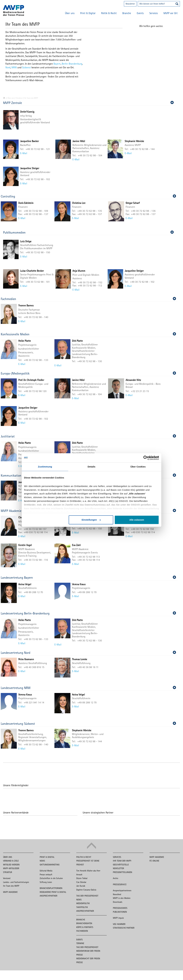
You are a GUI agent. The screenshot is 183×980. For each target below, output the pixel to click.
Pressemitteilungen (123, 872)
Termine (80, 943)
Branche (127, 13)
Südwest (26, 67)
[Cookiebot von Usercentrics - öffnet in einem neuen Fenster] (145, 458)
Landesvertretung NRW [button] (88, 688)
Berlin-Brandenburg (72, 64)
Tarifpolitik (82, 907)
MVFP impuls (118, 918)
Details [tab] (91, 467)
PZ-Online (154, 861)
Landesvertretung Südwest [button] (88, 724)
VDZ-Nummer (119, 924)
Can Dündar (81, 882)
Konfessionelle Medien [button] (88, 334)
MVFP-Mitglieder (11, 868)
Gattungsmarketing (50, 865)
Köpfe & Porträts (85, 927)
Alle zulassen (137, 520)
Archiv (116, 878)
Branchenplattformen (51, 888)
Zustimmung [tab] (45, 467)
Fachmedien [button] (88, 299)
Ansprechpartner (49, 896)
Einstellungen (91, 520)
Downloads (118, 902)
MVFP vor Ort (171, 13)
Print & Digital (88, 13)
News (42, 861)
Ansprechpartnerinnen (122, 890)
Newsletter (130, 4)
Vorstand (7, 878)
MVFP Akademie (10, 892)
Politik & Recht (109, 13)
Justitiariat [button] (88, 436)
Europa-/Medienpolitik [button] (88, 373)
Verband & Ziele (11, 861)
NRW (14, 67)
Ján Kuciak (81, 886)
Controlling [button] (88, 196)
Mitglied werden (11, 865)
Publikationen (120, 912)
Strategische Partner (124, 928)
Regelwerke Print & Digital (53, 892)
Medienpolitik (83, 903)
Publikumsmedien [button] (88, 232)
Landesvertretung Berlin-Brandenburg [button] (88, 613)
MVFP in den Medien (122, 898)
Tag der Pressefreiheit (87, 896)
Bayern (57, 64)
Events (140, 13)
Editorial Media (46, 871)
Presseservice (120, 884)
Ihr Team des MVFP (11, 886)
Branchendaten (84, 923)
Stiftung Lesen (46, 882)
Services (154, 13)
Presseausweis (120, 908)
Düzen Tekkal (82, 878)
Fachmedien (82, 931)
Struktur (19, 98)
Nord (8, 67)
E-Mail (24, 153)
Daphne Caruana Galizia (86, 890)
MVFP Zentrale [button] (88, 103)
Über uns (70, 13)
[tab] (89, 103)
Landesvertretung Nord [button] (88, 653)
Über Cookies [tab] (138, 467)
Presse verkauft (46, 875)
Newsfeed (117, 894)
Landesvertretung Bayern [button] (88, 578)
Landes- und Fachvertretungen (16, 882)
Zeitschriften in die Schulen (51, 878)
